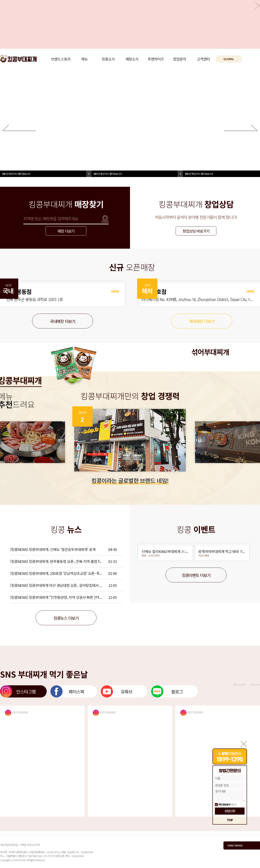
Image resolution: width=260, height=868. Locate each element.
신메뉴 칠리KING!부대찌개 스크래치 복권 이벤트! (165, 551)
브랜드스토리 (61, 59)
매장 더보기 (66, 231)
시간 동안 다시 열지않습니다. (16, 174)
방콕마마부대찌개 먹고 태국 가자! (221, 551)
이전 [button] (68, 440)
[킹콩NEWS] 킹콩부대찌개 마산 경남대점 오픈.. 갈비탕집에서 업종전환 (56, 585)
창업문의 (180, 59)
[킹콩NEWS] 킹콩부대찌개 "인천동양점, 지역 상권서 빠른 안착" (56, 597)
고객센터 (203, 59)
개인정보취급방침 (9, 845)
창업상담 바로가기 (196, 231)
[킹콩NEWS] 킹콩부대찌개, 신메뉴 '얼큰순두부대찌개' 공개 (53, 549)
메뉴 (84, 59)
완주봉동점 (19, 291)
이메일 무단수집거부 (30, 845)
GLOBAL (229, 59)
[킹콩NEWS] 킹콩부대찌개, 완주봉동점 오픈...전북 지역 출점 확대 (56, 561)
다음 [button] (192, 440)
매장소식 (132, 59)
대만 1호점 (158, 291)
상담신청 (230, 811)
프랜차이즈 (156, 59)
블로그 (177, 691)
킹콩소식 (108, 59)
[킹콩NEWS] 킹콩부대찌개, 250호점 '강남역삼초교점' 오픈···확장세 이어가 (55, 573)
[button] (24, 425)
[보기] (234, 804)
